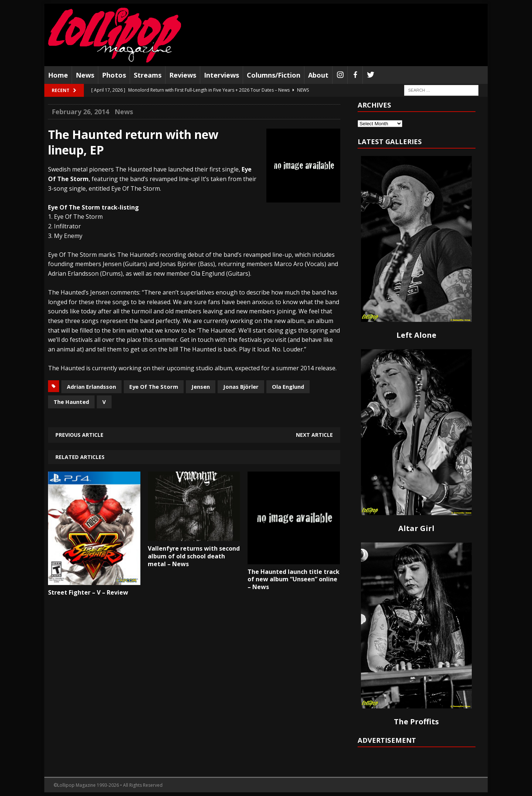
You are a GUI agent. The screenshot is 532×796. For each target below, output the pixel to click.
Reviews (183, 75)
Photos (114, 75)
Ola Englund (288, 387)
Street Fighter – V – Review (88, 592)
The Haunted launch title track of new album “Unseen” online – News (294, 579)
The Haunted (71, 402)
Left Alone (416, 335)
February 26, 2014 (80, 112)
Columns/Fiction (274, 75)
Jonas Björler (241, 387)
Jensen (201, 387)
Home (58, 75)
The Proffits (416, 722)
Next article (314, 435)
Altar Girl (416, 528)
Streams (148, 75)
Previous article (79, 435)
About (318, 75)
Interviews (221, 75)
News (85, 75)
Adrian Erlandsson (91, 387)
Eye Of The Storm (154, 387)
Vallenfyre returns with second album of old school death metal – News (194, 556)
